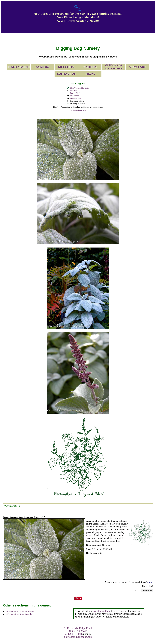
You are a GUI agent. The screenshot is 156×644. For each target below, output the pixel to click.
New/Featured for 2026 (80, 88)
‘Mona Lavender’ (21, 611)
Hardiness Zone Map (78, 110)
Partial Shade (76, 93)
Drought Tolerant (77, 98)
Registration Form (102, 611)
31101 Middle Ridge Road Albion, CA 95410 (78, 630)
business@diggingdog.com (78, 637)
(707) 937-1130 (73, 634)
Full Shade (75, 96)
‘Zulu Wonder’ (20, 614)
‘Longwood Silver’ (21, 517)
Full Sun (74, 91)
